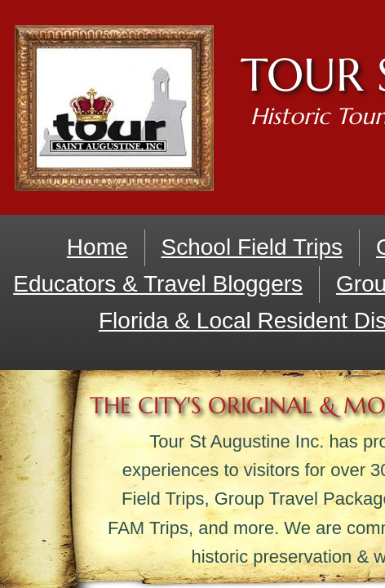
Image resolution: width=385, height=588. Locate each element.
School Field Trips (252, 247)
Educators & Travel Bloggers (158, 284)
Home (97, 247)
